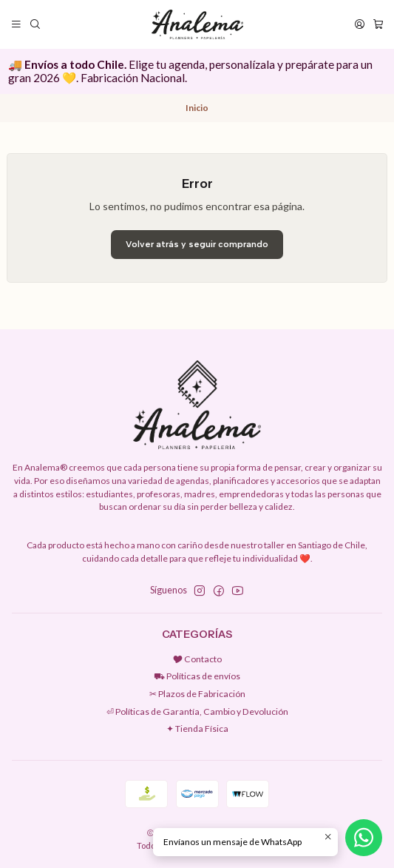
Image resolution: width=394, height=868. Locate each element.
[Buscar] (35, 24)
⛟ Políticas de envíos (197, 676)
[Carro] (378, 24)
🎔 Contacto (197, 659)
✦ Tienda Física (197, 729)
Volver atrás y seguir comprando (197, 244)
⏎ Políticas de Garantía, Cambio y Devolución (197, 711)
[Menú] (17, 24)
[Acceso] (359, 24)
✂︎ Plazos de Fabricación (197, 694)
